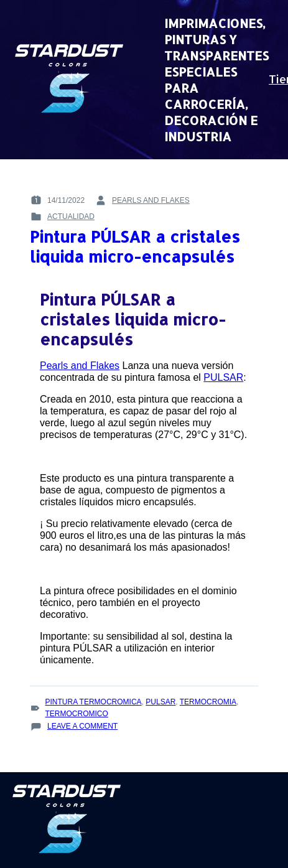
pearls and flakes (151, 200)
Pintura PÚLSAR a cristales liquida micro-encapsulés (135, 246)
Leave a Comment (82, 726)
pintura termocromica (93, 702)
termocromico (76, 714)
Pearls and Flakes (80, 366)
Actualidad (71, 217)
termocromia (208, 702)
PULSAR (223, 377)
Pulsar (160, 702)
